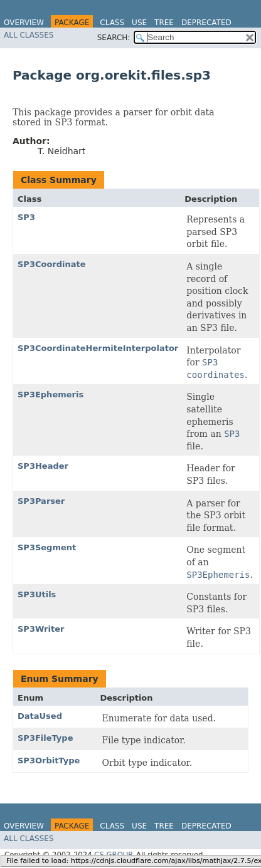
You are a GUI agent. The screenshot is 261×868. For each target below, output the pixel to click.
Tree (164, 23)
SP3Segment (47, 547)
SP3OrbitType (49, 761)
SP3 (26, 217)
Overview (24, 23)
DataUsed (40, 716)
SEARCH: (114, 38)
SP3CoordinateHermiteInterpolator (98, 348)
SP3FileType (45, 738)
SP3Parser (41, 501)
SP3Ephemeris (51, 395)
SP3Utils (37, 594)
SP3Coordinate (52, 264)
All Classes (29, 35)
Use (139, 23)
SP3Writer (41, 629)
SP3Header (43, 466)
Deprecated (206, 23)
